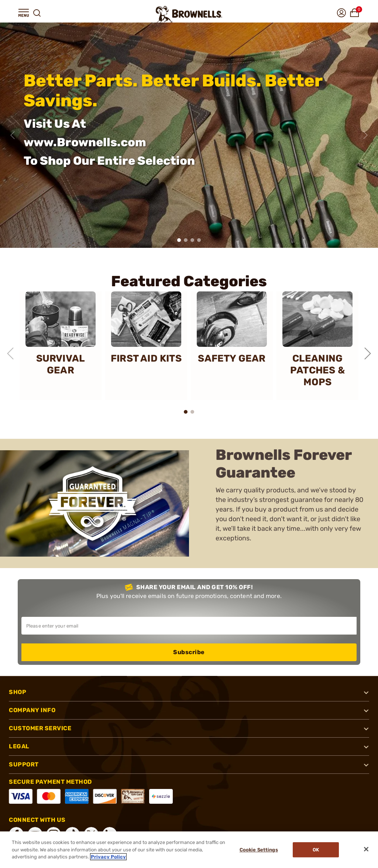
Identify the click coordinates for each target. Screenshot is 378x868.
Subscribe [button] (189, 652)
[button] (24, 13)
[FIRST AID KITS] (146, 346)
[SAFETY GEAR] (232, 346)
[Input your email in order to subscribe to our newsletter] (189, 626)
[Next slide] (365, 135)
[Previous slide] (13, 135)
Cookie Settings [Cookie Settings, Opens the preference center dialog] (259, 850)
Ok (316, 850)
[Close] (366, 849)
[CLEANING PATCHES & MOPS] (317, 346)
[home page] (189, 14)
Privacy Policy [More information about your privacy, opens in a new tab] (108, 857)
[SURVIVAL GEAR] (61, 346)
